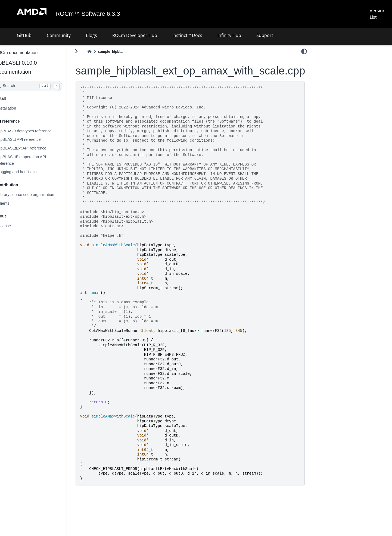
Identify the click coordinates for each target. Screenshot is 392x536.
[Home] (104, 52)
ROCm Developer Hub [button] (135, 35)
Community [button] (59, 35)
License (18, 226)
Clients (18, 203)
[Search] (43, 86)
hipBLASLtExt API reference (36, 148)
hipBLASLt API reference (33, 139)
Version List (378, 14)
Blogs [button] (91, 35)
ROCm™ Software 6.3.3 (88, 14)
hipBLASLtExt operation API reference (36, 160)
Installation (21, 108)
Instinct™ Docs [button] (187, 35)
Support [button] (265, 35)
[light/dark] (304, 51)
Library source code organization (40, 195)
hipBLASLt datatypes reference (39, 131)
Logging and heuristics (31, 172)
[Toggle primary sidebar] (91, 51)
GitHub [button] (24, 35)
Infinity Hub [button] (229, 35)
